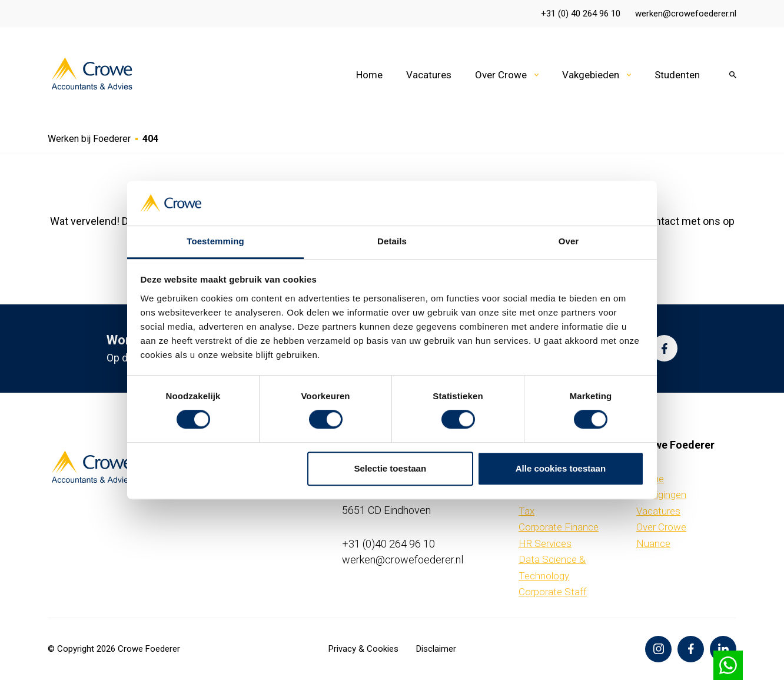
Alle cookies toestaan (561, 468)
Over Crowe (501, 75)
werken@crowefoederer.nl (686, 14)
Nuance (653, 543)
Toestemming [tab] (215, 242)
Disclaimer (436, 649)
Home (369, 75)
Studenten (677, 75)
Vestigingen (661, 495)
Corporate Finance (559, 527)
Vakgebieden (591, 75)
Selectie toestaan (391, 468)
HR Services (545, 543)
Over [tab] (569, 242)
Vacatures (429, 75)
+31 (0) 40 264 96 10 (581, 14)
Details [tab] (392, 242)
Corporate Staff (553, 592)
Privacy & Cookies (363, 649)
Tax (526, 511)
